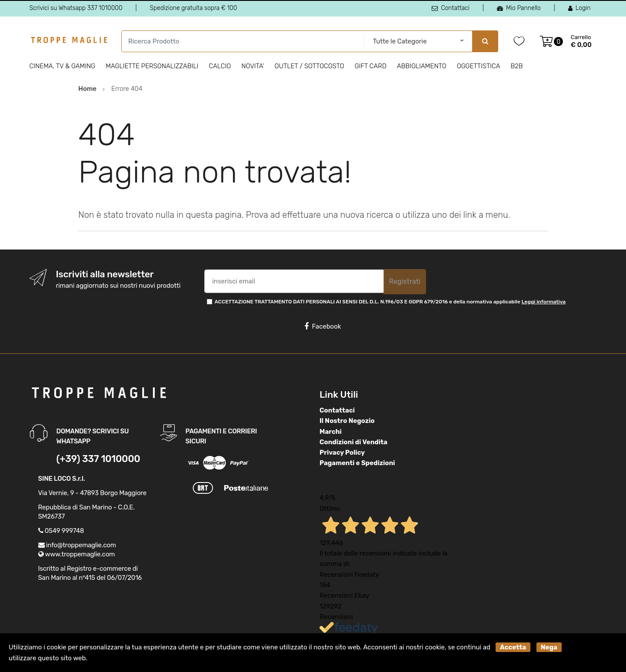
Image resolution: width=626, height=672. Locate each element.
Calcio (220, 66)
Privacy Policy (342, 452)
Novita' (253, 66)
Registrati (405, 281)
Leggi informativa (544, 302)
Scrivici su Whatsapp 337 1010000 (76, 8)
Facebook (323, 326)
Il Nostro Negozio (347, 421)
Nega (549, 647)
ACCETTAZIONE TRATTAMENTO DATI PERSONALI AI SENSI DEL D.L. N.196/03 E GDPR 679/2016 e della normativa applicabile (390, 302)
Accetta (513, 647)
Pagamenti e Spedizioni (357, 463)
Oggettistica (479, 66)
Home (87, 89)
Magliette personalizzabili (152, 66)
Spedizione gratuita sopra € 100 (193, 8)
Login (579, 8)
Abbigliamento (422, 66)
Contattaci (451, 8)
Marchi (331, 432)
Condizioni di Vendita (353, 442)
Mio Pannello (519, 8)
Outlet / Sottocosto (310, 66)
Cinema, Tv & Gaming (63, 66)
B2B (516, 66)
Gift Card (371, 66)
